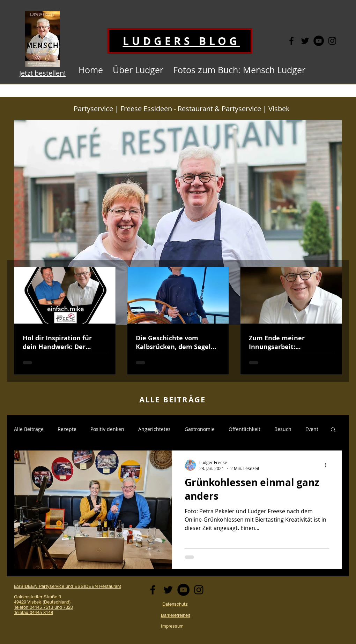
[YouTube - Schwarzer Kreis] (319, 41)
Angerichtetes (154, 429)
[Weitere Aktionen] (328, 465)
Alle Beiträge (29, 429)
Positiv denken (107, 429)
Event (312, 429)
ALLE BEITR (164, 399)
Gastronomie (200, 429)
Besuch (283, 429)
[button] (333, 430)
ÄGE (197, 399)
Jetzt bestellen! (42, 73)
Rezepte (67, 429)
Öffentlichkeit (244, 429)
